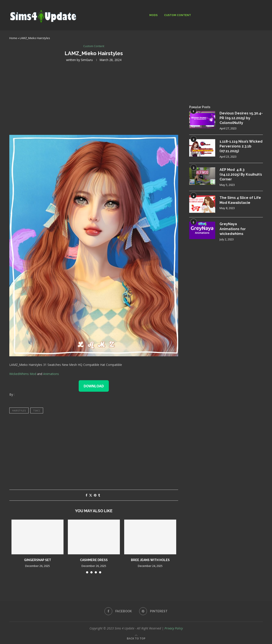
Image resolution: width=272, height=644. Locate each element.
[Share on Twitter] (91, 495)
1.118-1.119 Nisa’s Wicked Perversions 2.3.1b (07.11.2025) (241, 146)
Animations (51, 374)
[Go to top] (136, 638)
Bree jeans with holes (150, 560)
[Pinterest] (153, 611)
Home (13, 38)
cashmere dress (94, 560)
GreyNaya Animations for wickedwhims (233, 229)
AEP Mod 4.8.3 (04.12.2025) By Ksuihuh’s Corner (241, 175)
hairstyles (19, 410)
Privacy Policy (174, 628)
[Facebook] (118, 611)
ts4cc (37, 410)
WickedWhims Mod (23, 374)
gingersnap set (38, 560)
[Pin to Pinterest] (95, 495)
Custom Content (178, 15)
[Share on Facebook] (86, 495)
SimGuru (87, 60)
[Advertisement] (94, 98)
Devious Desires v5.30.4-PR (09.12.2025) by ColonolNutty (241, 118)
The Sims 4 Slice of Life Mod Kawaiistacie (240, 200)
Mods (153, 15)
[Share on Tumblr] (99, 495)
